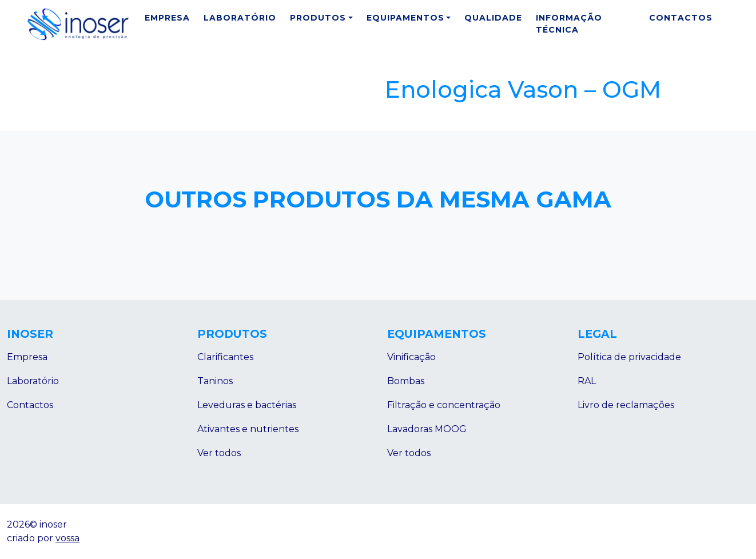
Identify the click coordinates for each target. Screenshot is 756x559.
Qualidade (493, 18)
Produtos (318, 18)
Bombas (406, 381)
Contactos (681, 18)
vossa (67, 538)
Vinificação (411, 357)
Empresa (167, 18)
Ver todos (219, 453)
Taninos (215, 381)
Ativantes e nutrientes (248, 429)
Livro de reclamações (626, 405)
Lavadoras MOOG (427, 429)
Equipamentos (405, 18)
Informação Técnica (569, 24)
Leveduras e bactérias (247, 405)
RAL (587, 381)
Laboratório (240, 18)
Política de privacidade (629, 357)
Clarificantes (225, 357)
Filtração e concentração (444, 405)
